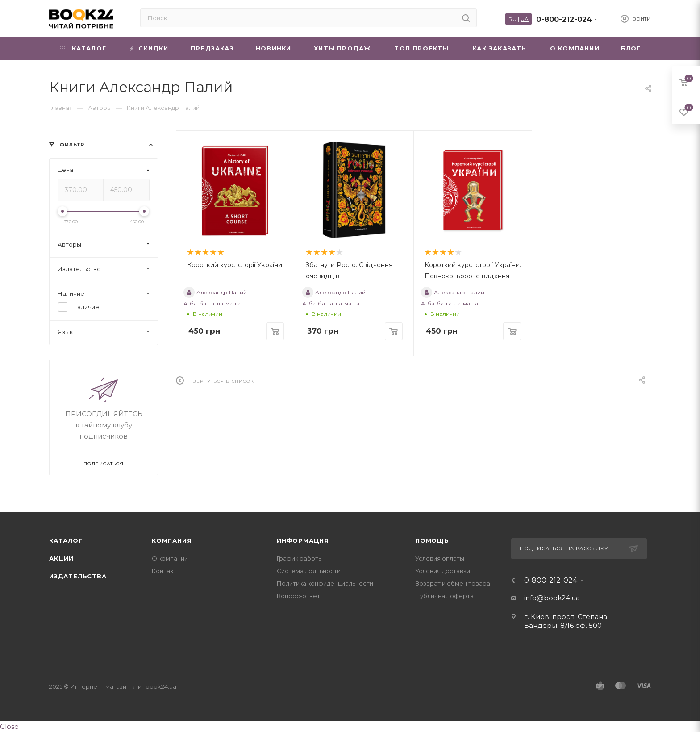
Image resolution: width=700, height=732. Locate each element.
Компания (172, 540)
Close (9, 726)
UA (525, 19)
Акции (61, 558)
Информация (303, 540)
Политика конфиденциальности (325, 583)
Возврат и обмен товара (453, 583)
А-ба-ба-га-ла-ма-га (212, 303)
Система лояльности (309, 571)
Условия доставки (443, 571)
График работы (300, 558)
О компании (170, 558)
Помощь (432, 540)
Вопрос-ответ (298, 596)
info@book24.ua (552, 598)
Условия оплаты (440, 558)
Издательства (78, 576)
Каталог (66, 540)
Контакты (166, 571)
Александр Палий (215, 292)
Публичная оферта (444, 596)
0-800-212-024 (564, 19)
